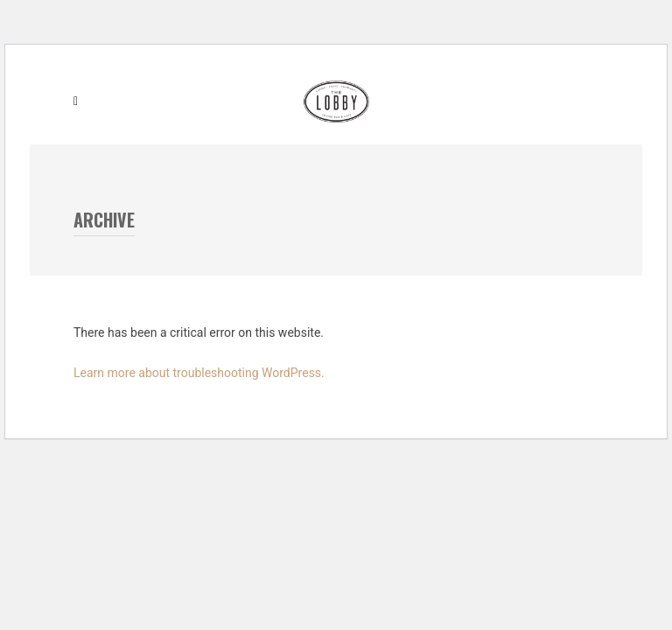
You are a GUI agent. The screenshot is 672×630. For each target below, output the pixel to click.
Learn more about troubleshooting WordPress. (199, 373)
